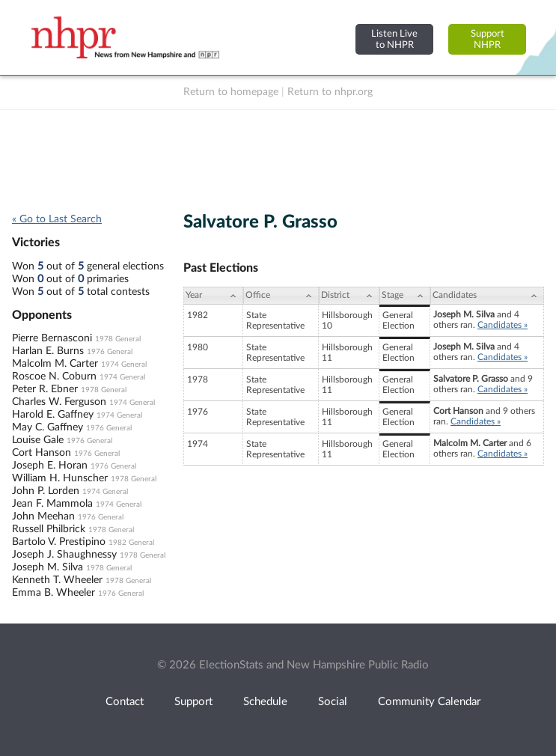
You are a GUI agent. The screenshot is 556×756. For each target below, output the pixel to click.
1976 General (110, 352)
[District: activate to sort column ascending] (349, 296)
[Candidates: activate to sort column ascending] (487, 296)
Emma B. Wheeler (54, 593)
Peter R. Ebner (45, 389)
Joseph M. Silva (48, 567)
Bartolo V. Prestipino (59, 542)
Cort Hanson (42, 453)
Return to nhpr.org (330, 92)
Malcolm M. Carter (55, 364)
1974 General (124, 365)
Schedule (265, 702)
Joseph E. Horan (50, 466)
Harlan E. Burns (48, 351)
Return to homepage (231, 92)
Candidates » (502, 325)
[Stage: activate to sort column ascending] (405, 296)
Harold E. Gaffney (53, 415)
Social (333, 702)
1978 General (118, 339)
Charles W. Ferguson (59, 402)
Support (193, 702)
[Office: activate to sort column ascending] (281, 296)
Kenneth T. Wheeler (57, 580)
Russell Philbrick (49, 529)
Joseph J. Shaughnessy (64, 555)
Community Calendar (429, 702)
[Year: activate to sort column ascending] (213, 296)
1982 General (131, 543)
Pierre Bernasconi (52, 338)
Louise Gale (38, 440)
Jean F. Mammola (52, 504)
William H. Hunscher (60, 478)
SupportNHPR (488, 39)
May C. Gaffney (48, 427)
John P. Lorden (46, 491)
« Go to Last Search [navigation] (57, 219)
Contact (125, 702)
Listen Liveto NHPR (394, 39)
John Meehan (43, 516)
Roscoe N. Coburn (54, 377)
